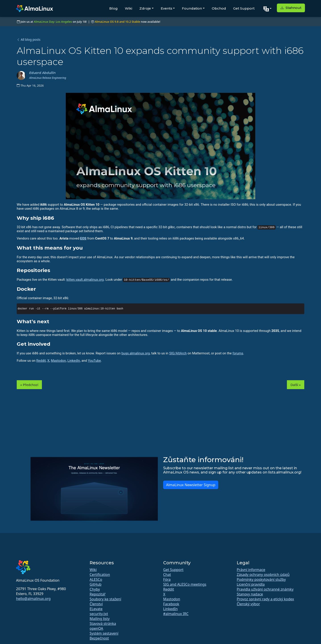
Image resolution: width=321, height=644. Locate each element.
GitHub (96, 584)
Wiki (129, 8)
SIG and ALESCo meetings (185, 584)
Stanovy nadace (250, 594)
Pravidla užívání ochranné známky (265, 589)
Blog (113, 8)
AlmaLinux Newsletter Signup (191, 485)
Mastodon (58, 361)
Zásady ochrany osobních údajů (263, 575)
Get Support (244, 8)
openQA (96, 628)
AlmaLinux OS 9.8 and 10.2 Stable (117, 22)
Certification (100, 575)
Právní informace (251, 570)
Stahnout (291, 8)
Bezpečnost (99, 638)
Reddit (41, 361)
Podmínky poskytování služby (261, 579)
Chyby (95, 589)
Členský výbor (248, 604)
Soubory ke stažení (105, 599)
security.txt (99, 614)
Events (167, 8)
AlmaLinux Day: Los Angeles (53, 22)
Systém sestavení (104, 633)
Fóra (167, 579)
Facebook (171, 604)
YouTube (94, 361)
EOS (83, 238)
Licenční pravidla (251, 584)
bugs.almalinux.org (136, 353)
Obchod (219, 8)
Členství (96, 604)
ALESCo (96, 579)
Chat (167, 575)
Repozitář (98, 594)
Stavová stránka (103, 624)
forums (238, 353)
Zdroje (145, 8)
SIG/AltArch (178, 353)
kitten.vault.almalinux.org (85, 280)
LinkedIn (74, 361)
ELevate (96, 609)
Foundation (192, 8)
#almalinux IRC (176, 614)
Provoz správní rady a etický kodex (265, 599)
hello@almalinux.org (33, 599)
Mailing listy (100, 619)
